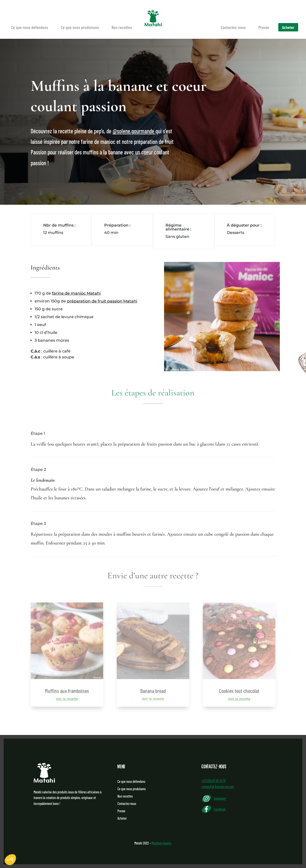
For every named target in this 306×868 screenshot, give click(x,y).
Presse (264, 27)
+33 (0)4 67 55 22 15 (214, 781)
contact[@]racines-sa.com (218, 787)
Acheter (288, 27)
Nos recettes (122, 27)
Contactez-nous (233, 27)
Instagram (220, 798)
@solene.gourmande (133, 131)
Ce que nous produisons (80, 27)
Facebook (220, 809)
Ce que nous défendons (30, 27)
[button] (10, 860)
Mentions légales (161, 843)
